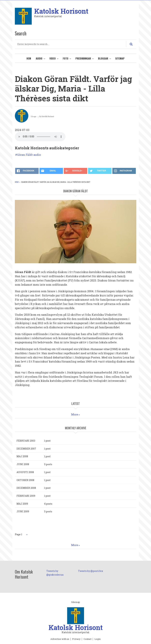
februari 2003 (26, 441)
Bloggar (103, 58)
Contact (87, 639)
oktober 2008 (25, 480)
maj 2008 (22, 456)
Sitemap (120, 58)
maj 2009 (22, 504)
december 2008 (26, 488)
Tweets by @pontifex (91, 571)
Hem (29, 58)
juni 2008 (23, 464)
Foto (66, 58)
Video (53, 58)
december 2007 (26, 449)
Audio (39, 58)
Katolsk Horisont (61, 11)
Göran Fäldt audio (29, 155)
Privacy (76, 639)
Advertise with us (60, 639)
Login (98, 639)
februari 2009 (26, 496)
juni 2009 (23, 511)
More (75, 414)
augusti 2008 (25, 472)
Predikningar (83, 58)
